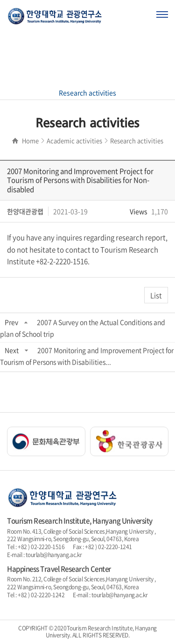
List (156, 295)
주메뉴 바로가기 (0, 0)
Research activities (87, 93)
